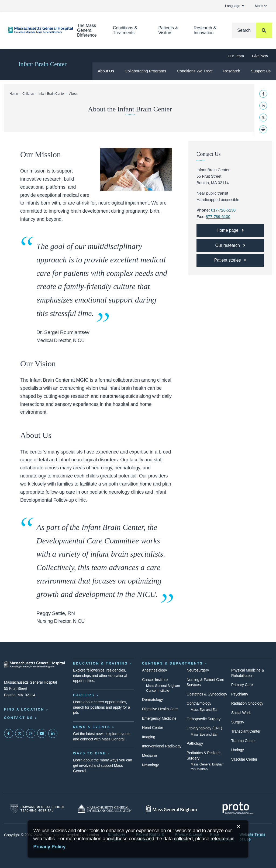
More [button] (261, 6)
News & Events (92, 727)
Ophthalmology (199, 703)
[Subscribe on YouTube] (42, 733)
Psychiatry (240, 694)
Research (232, 71)
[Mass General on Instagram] (31, 733)
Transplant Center (246, 731)
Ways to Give (89, 753)
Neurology (150, 765)
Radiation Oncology (247, 703)
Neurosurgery (198, 670)
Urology (238, 750)
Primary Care (242, 685)
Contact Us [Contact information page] (19, 718)
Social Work (241, 713)
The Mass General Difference (87, 30)
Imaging (149, 737)
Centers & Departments (172, 663)
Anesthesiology (154, 670)
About (73, 94)
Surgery (238, 722)
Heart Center (153, 728)
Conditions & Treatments (125, 30)
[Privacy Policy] (49, 847)
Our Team (236, 56)
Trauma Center (244, 741)
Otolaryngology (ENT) (204, 728)
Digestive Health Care (160, 709)
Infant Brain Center (42, 64)
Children (28, 94)
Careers (84, 695)
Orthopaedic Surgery (203, 719)
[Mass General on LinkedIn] (53, 733)
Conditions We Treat (195, 71)
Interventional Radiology (162, 746)
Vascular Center (244, 759)
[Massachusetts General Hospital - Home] (34, 665)
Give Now (260, 56)
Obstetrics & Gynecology (207, 694)
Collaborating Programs (146, 71)
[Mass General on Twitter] (20, 733)
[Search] (252, 30)
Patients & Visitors (168, 30)
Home (14, 94)
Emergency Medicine (159, 718)
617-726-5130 (223, 210)
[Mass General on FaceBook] (9, 733)
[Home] (34, 30)
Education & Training (101, 663)
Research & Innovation (205, 30)
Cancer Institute (155, 680)
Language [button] (235, 6)
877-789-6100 (218, 217)
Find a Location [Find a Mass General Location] (24, 709)
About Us (106, 71)
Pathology (195, 743)
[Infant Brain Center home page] (230, 230)
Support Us (261, 71)
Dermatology (152, 700)
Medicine (149, 755)
